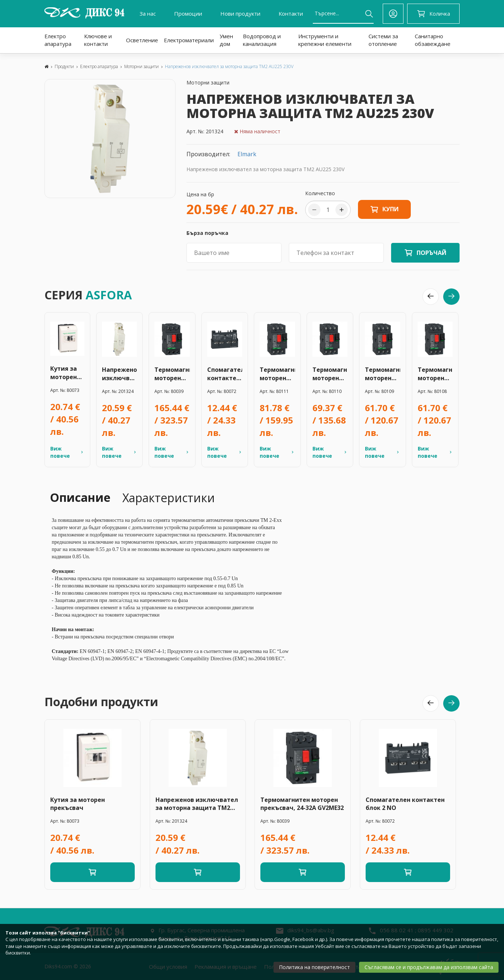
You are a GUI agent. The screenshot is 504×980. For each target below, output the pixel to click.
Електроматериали (189, 40)
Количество (320, 193)
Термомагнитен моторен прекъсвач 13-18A (383, 374)
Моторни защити (141, 66)
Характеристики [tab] (169, 498)
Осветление (142, 40)
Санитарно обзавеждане (433, 40)
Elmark (247, 154)
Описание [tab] (80, 497)
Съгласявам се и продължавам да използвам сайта (429, 967)
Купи (384, 209)
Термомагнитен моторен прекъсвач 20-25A (277, 374)
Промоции (188, 13)
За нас (148, 13)
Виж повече (67, 452)
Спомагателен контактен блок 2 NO (225, 374)
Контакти (291, 13)
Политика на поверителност (314, 967)
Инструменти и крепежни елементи (325, 40)
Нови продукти (240, 13)
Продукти (64, 66)
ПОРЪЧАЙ (432, 253)
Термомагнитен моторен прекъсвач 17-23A (330, 374)
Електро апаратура (58, 40)
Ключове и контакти (98, 40)
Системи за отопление (383, 40)
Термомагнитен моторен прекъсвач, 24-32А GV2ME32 (172, 374)
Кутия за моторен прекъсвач (67, 373)
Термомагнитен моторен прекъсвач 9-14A (435, 374)
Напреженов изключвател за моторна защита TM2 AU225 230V (229, 66)
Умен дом (226, 40)
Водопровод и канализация (262, 40)
